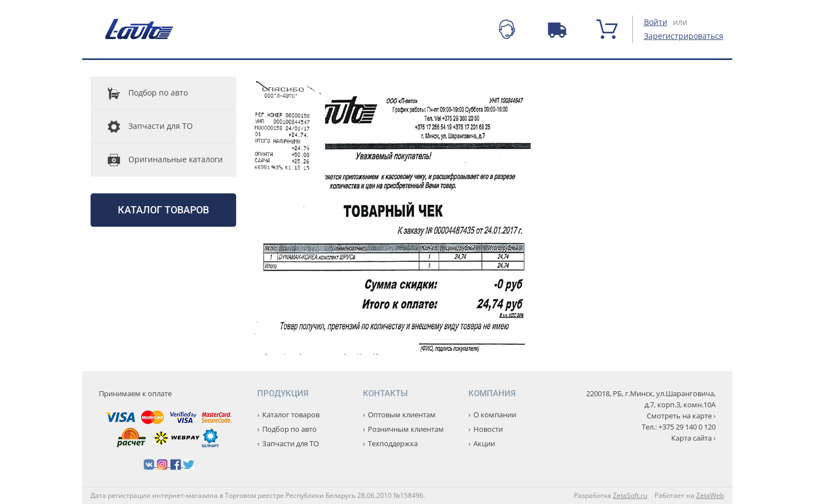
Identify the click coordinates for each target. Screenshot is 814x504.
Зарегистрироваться (684, 36)
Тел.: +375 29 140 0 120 (679, 427)
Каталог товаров (163, 210)
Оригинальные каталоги (157, 160)
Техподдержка (393, 443)
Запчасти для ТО (142, 127)
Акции (484, 443)
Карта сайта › (693, 438)
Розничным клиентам (406, 429)
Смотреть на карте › (681, 416)
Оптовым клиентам (402, 415)
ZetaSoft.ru (630, 495)
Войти (656, 22)
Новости (488, 429)
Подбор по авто (139, 93)
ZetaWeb (710, 495)
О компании (495, 415)
